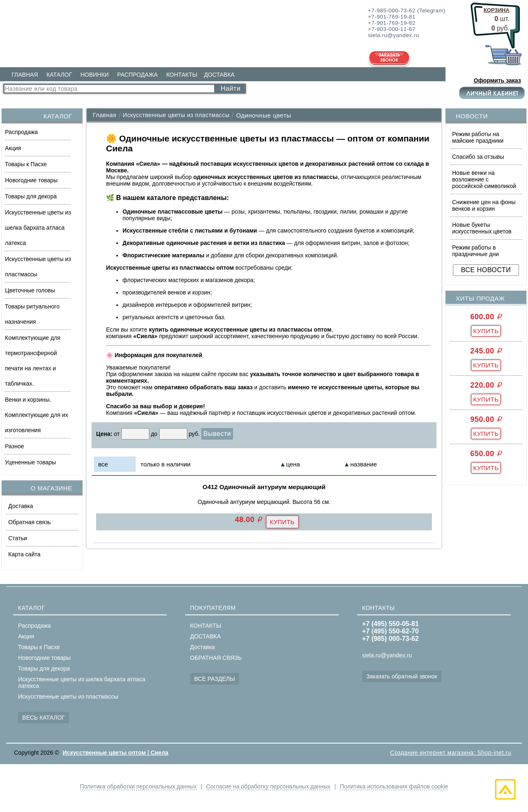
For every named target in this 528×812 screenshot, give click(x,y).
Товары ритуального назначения (32, 314)
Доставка (21, 506)
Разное (14, 446)
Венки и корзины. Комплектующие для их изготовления (37, 415)
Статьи (18, 538)
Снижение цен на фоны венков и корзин (484, 205)
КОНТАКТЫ (182, 75)
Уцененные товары (31, 462)
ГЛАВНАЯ (25, 75)
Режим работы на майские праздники (478, 137)
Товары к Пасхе (26, 164)
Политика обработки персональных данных (137, 786)
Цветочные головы (30, 290)
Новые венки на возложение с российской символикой (484, 179)
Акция (13, 148)
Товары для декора (31, 196)
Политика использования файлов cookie (395, 786)
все (103, 464)
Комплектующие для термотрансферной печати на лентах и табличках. (33, 361)
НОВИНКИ (95, 75)
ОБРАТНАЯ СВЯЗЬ (216, 658)
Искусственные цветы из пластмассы (38, 267)
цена (293, 464)
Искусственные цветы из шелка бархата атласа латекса (38, 228)
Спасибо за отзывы (478, 157)
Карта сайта (24, 554)
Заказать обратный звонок (402, 676)
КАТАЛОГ (59, 75)
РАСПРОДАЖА (137, 75)
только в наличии (166, 464)
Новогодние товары (31, 180)
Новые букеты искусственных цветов (482, 228)
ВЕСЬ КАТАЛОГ (44, 718)
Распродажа (21, 132)
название (363, 464)
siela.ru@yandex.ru (387, 655)
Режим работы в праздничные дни (475, 251)
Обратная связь (29, 522)
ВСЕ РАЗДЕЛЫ (215, 679)
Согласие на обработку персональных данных (268, 786)
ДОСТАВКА (219, 75)
